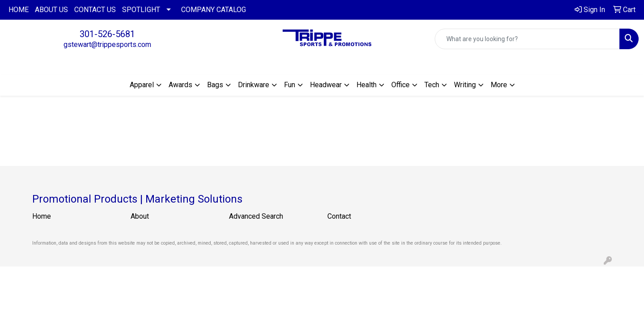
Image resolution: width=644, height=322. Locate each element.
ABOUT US (51, 10)
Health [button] (366, 85)
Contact (339, 216)
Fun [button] (290, 85)
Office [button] (400, 85)
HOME (19, 10)
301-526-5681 (107, 34)
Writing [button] (465, 85)
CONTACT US (95, 10)
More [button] (499, 85)
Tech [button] (432, 85)
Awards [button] (180, 85)
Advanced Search (256, 216)
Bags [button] (215, 85)
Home (42, 216)
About (140, 216)
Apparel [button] (142, 85)
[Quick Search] (527, 39)
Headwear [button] (326, 85)
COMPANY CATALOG (214, 10)
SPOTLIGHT (141, 10)
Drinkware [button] (254, 85)
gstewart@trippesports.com (107, 44)
